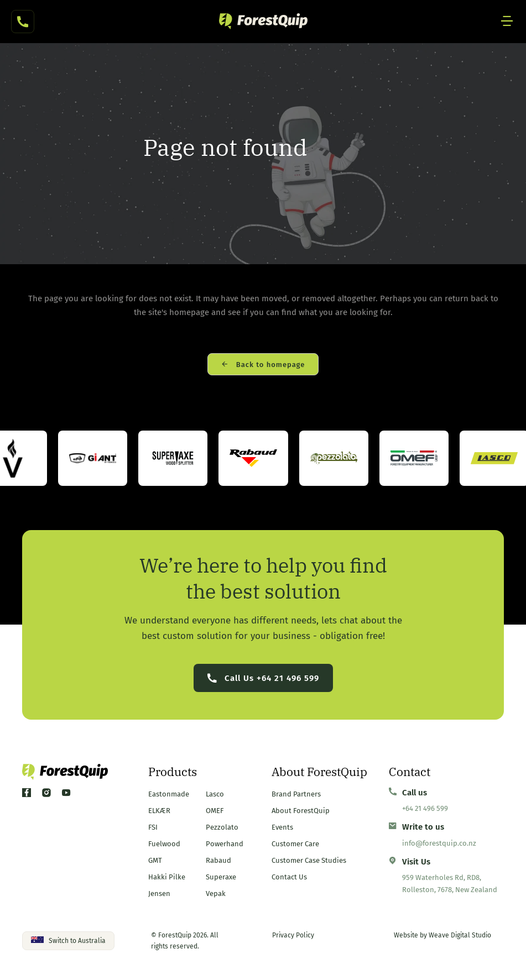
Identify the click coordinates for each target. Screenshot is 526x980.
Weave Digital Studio (460, 935)
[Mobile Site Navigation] (507, 22)
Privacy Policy (293, 935)
